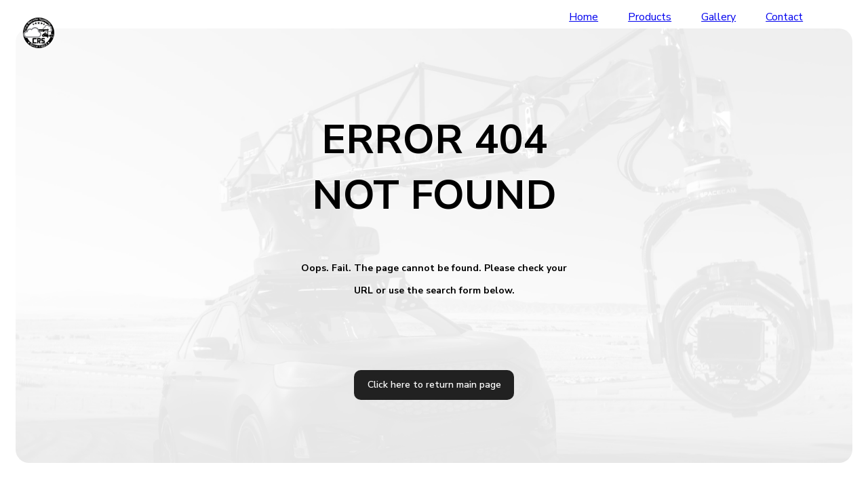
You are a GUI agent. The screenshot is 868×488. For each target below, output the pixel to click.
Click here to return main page (434, 385)
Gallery (718, 17)
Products (650, 17)
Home (584, 17)
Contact (784, 17)
